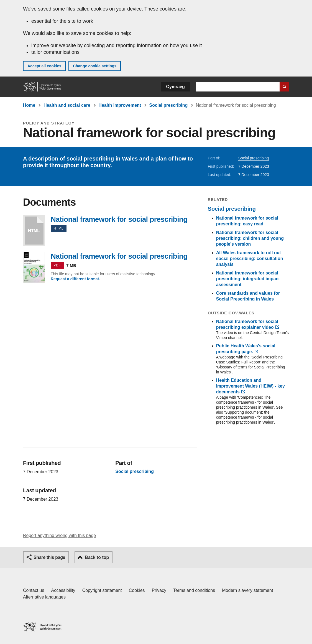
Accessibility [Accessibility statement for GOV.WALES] (63, 590)
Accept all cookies (44, 66)
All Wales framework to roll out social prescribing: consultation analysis (250, 259)
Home (29, 105)
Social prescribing (169, 105)
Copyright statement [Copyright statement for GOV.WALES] (102, 590)
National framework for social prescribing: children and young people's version (250, 238)
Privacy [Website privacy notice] (159, 590)
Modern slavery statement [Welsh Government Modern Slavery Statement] (247, 590)
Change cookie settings (95, 66)
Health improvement (120, 105)
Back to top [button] (97, 557)
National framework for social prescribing (34, 231)
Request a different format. (75, 279)
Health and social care (67, 105)
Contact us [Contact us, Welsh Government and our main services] (34, 590)
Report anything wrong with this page (59, 535)
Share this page (49, 557)
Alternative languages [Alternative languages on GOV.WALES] (44, 597)
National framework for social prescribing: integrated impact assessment (248, 279)
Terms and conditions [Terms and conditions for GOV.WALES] (194, 590)
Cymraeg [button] (176, 87)
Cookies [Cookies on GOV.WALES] (137, 590)
